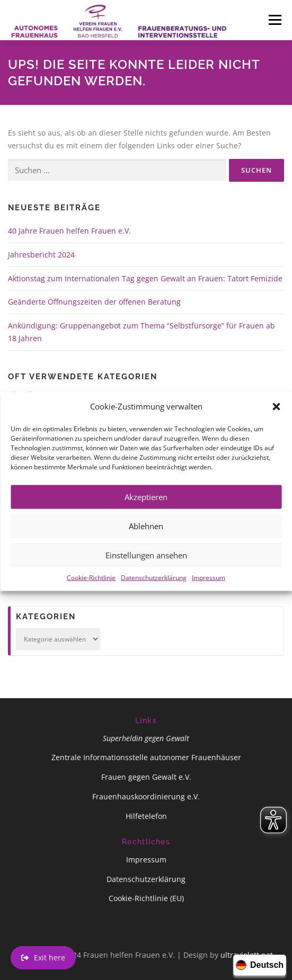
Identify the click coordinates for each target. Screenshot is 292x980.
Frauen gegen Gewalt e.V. (146, 777)
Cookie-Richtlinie (91, 593)
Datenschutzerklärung (154, 593)
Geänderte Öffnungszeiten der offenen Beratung (94, 302)
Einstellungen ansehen (146, 571)
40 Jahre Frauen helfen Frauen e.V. (69, 231)
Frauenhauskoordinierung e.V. (146, 796)
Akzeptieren (146, 512)
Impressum (209, 593)
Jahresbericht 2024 (41, 255)
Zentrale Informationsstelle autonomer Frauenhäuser (146, 757)
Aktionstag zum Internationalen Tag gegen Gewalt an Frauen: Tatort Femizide (145, 278)
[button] (276, 422)
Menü (275, 20)
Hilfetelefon (146, 816)
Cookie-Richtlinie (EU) (146, 898)
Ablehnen (146, 541)
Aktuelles (24, 394)
